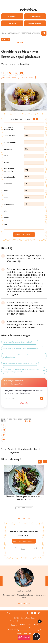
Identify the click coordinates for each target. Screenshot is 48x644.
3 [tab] (24, 519)
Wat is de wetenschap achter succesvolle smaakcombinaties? (24, 356)
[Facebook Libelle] (28, 613)
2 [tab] (22, 519)
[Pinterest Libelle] (39, 613)
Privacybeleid (24, 550)
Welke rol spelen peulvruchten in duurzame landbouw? (23, 349)
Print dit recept (28, 77)
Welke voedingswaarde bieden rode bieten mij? (20, 363)
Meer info (24, 403)
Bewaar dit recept (10, 77)
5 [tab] (29, 519)
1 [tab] (19, 519)
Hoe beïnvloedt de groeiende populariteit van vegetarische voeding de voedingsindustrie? (24, 371)
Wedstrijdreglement (14, 629)
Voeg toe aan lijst (24, 235)
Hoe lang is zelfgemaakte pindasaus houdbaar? (20, 342)
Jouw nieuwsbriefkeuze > (24, 541)
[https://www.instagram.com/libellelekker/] (31, 613)
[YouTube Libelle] (35, 613)
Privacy (12, 621)
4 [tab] (27, 519)
